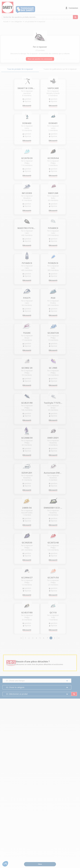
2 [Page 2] (29, 638)
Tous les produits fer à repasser (20, 69)
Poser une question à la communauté (40, 59)
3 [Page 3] (33, 638)
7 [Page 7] (47, 638)
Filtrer (40, 864)
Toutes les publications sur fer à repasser (60, 69)
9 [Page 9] (55, 638)
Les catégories (17, 22)
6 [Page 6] (44, 638)
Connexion (73, 8)
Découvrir (27, 106)
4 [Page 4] (36, 638)
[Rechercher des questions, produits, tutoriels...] (75, 17)
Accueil (6, 22)
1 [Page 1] (25, 638)
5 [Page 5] (40, 638)
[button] (21, 638)
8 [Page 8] (51, 638)
